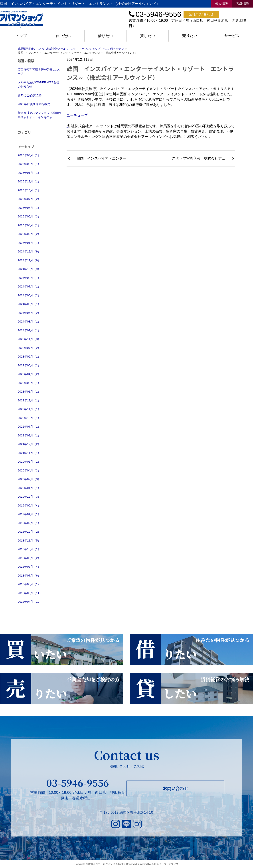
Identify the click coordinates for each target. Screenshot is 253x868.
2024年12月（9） (29, 251)
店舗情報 (243, 4)
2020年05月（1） (29, 462)
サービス (232, 36)
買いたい (63, 36)
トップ (21, 36)
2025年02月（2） (29, 234)
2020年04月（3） (29, 470)
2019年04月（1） (29, 514)
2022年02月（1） (29, 435)
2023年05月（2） (29, 365)
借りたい (105, 36)
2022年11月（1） (29, 409)
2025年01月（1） (29, 243)
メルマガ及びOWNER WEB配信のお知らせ (39, 85)
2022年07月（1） (29, 427)
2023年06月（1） (29, 357)
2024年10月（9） (29, 269)
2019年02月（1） (29, 523)
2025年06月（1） (29, 208)
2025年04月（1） (29, 225)
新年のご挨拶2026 (30, 95)
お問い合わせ (201, 14)
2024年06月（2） (29, 295)
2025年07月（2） (29, 199)
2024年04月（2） (29, 313)
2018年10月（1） (29, 549)
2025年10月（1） (29, 190)
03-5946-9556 (78, 783)
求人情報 (222, 4)
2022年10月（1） (29, 418)
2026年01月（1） (29, 173)
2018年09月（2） (29, 558)
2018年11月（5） (29, 541)
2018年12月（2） (29, 532)
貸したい (148, 36)
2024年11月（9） (29, 260)
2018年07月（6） (29, 576)
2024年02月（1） (29, 330)
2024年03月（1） (29, 322)
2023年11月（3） (29, 339)
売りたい (190, 36)
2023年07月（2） (29, 348)
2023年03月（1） (29, 383)
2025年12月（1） (29, 181)
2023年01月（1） (29, 392)
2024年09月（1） (29, 278)
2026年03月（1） (29, 164)
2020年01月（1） (29, 488)
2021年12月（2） (29, 444)
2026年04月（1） (29, 155)
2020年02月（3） (29, 479)
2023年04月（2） (29, 374)
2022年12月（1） (29, 400)
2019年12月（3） (29, 497)
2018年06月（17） (30, 584)
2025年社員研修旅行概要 (34, 104)
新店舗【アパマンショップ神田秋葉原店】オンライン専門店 (39, 115)
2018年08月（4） (29, 567)
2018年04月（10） (30, 602)
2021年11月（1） (29, 453)
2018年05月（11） (30, 593)
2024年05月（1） (29, 304)
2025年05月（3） (29, 216)
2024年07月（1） (29, 286)
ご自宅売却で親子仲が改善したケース (39, 71)
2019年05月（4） (29, 505)
